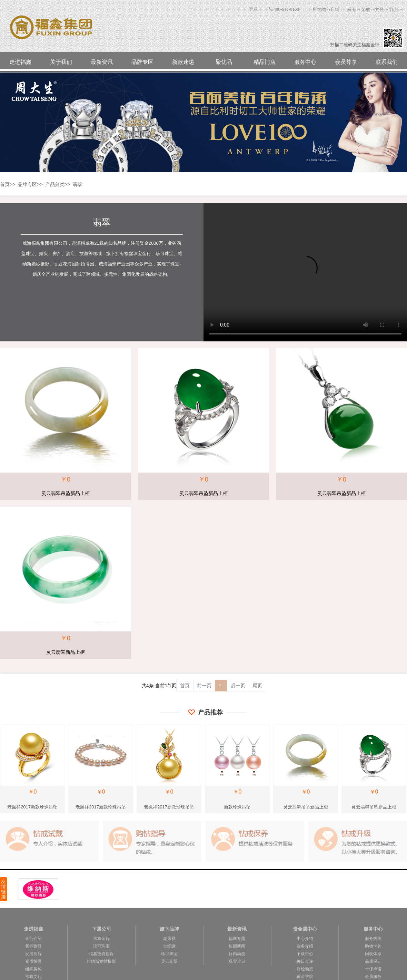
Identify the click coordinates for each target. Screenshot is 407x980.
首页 (5, 184)
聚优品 (224, 62)
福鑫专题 (237, 939)
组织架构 (33, 969)
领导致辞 (33, 946)
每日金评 (305, 961)
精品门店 (265, 62)
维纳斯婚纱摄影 (101, 961)
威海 (351, 9)
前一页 (204, 686)
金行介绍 (33, 939)
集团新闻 (237, 946)
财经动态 (305, 969)
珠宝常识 (237, 961)
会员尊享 (346, 62)
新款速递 (183, 62)
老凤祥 (169, 939)
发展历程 (33, 954)
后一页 (238, 686)
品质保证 (373, 961)
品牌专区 (142, 62)
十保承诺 (373, 969)
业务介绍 (305, 946)
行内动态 (237, 954)
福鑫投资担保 (101, 954)
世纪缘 (169, 946)
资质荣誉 (33, 961)
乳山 (394, 9)
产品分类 (55, 184)
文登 (379, 9)
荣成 (366, 9)
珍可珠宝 (101, 946)
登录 (254, 9)
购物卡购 (373, 946)
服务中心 (305, 62)
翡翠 (77, 184)
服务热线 (373, 939)
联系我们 (387, 62)
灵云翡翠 (169, 961)
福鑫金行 (101, 939)
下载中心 (305, 954)
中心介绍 (305, 939)
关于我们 (61, 62)
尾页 (257, 686)
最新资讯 (102, 62)
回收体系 (373, 954)
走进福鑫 (20, 62)
